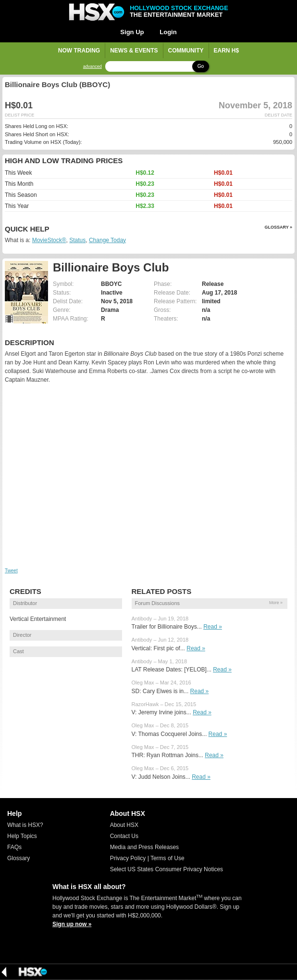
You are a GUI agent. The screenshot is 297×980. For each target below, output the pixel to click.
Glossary (19, 858)
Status (77, 240)
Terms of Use (167, 858)
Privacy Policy (128, 858)
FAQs (14, 847)
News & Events (134, 51)
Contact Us (124, 836)
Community (186, 51)
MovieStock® (49, 240)
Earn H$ (227, 51)
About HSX (124, 825)
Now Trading (79, 51)
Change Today (107, 240)
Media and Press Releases (144, 847)
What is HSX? (25, 825)
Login (168, 32)
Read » (213, 627)
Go (201, 66)
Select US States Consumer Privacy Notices (167, 869)
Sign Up (132, 32)
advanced (93, 67)
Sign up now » (72, 924)
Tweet (11, 571)
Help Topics (22, 836)
